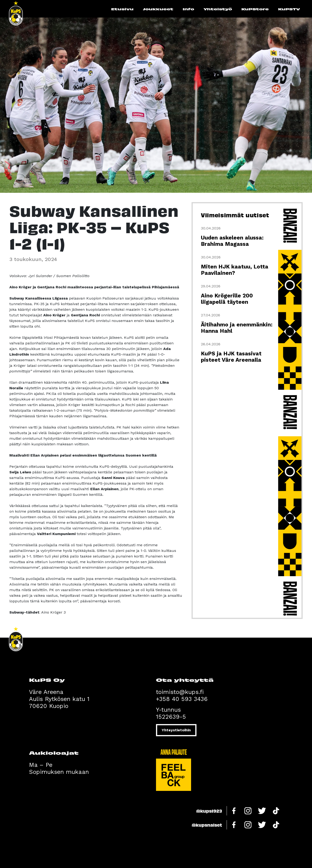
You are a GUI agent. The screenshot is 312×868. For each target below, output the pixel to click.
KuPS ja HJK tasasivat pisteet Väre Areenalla (231, 357)
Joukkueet (158, 9)
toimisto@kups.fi (180, 692)
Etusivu (122, 9)
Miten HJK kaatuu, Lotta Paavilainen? (235, 270)
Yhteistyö (218, 9)
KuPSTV (289, 9)
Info (188, 9)
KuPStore (255, 9)
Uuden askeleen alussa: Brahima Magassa (232, 241)
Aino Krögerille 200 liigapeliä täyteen (227, 299)
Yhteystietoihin (176, 730)
